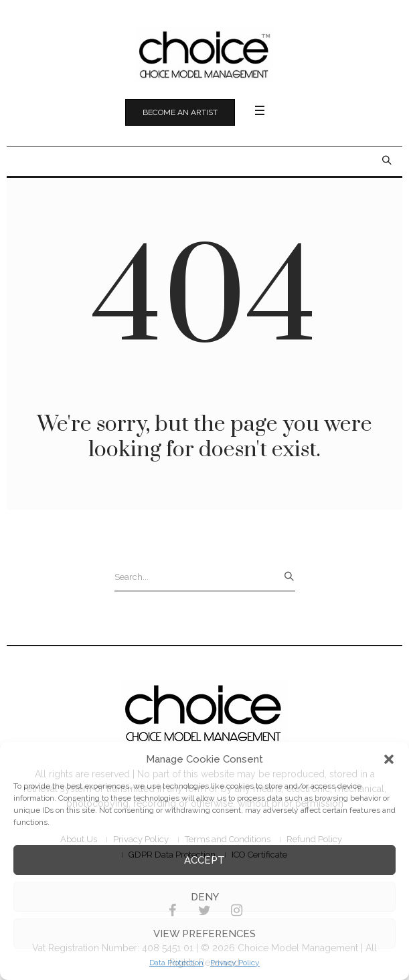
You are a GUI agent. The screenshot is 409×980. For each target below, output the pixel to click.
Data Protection (176, 963)
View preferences (204, 934)
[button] (389, 759)
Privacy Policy (235, 963)
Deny (205, 897)
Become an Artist (180, 112)
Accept (204, 860)
